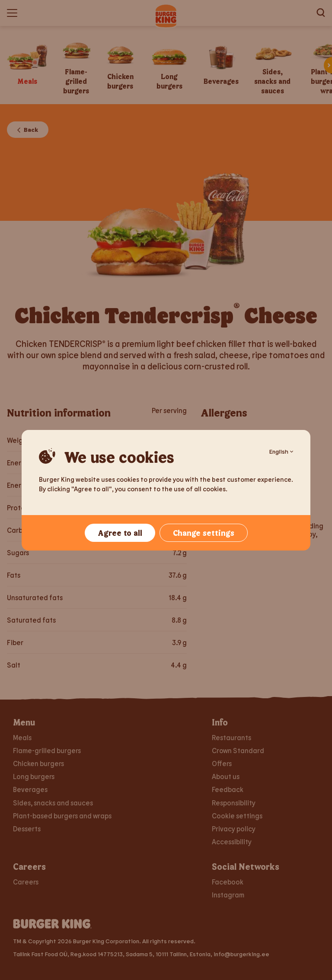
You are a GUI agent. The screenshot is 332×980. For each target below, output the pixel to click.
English (281, 451)
